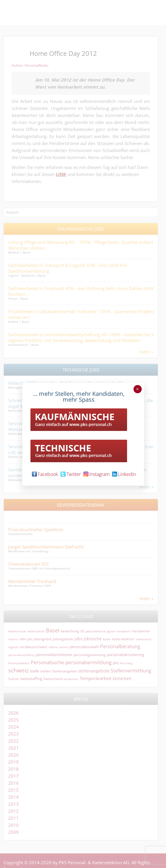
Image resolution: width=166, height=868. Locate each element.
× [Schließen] (137, 389)
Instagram (96, 474)
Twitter (71, 474)
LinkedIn (124, 474)
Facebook (45, 474)
